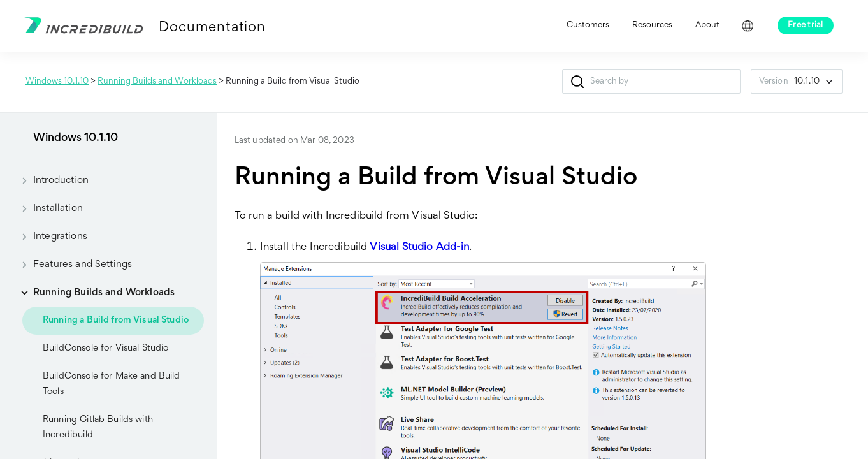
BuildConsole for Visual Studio (106, 348)
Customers (588, 25)
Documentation (212, 28)
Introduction (51, 180)
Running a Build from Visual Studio (116, 320)
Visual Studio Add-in (419, 248)
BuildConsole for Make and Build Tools (112, 384)
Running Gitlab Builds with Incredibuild (98, 427)
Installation (48, 208)
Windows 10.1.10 (57, 82)
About (707, 25)
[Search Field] (651, 82)
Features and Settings (72, 265)
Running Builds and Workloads (157, 82)
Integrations (50, 237)
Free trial (806, 25)
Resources (652, 25)
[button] (578, 82)
